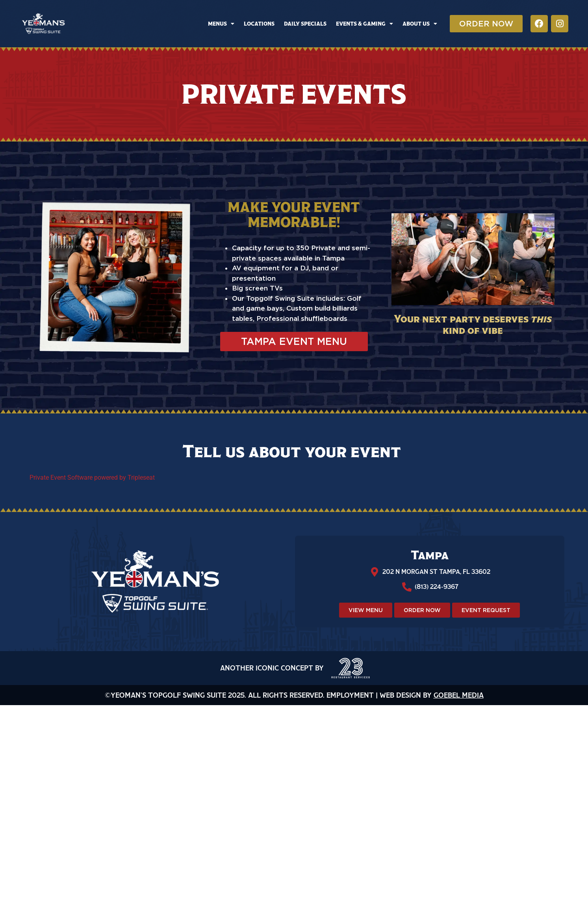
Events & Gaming (364, 24)
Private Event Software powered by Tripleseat (92, 477)
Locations (259, 24)
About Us (420, 24)
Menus (221, 24)
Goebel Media (459, 695)
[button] (473, 259)
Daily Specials (305, 24)
